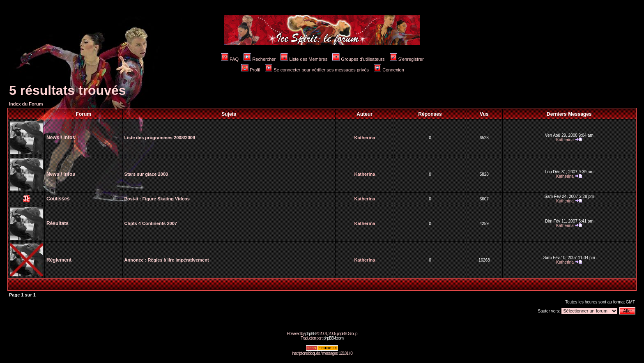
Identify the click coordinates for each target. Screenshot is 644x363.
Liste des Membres (304, 59)
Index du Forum (26, 104)
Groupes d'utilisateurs (358, 59)
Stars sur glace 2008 (146, 174)
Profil (251, 70)
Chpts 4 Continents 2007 (151, 223)
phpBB (310, 334)
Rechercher (260, 59)
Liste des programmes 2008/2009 (160, 138)
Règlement (59, 260)
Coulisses (58, 199)
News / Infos (61, 138)
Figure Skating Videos (166, 199)
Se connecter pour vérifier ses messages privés (317, 70)
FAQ (230, 59)
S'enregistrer (407, 59)
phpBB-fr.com (333, 338)
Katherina (365, 138)
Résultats (57, 223)
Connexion (389, 70)
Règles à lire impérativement (178, 260)
